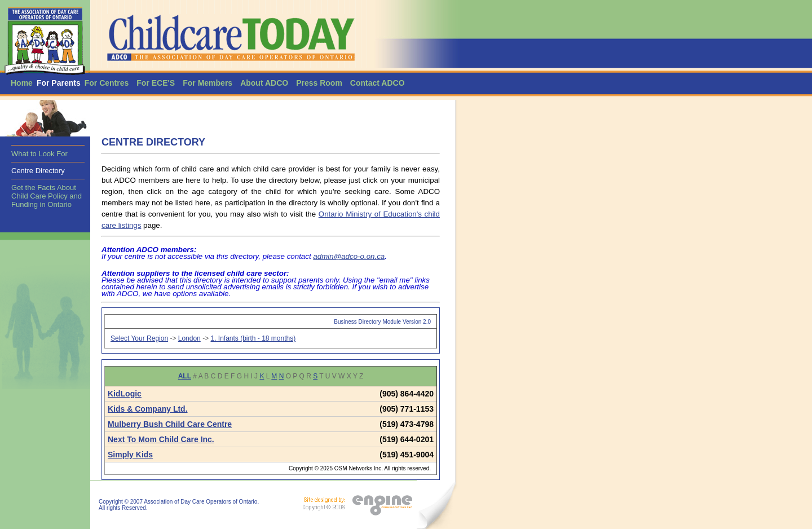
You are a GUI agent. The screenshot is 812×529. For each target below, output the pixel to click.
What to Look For (39, 154)
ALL (185, 376)
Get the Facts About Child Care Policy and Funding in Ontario (47, 196)
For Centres (107, 83)
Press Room (319, 83)
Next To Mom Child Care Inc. (161, 439)
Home (22, 83)
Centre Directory (38, 171)
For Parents (59, 83)
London (189, 338)
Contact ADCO (378, 83)
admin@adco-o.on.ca (349, 256)
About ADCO (264, 83)
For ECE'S (156, 83)
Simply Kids (130, 455)
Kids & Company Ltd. (148, 409)
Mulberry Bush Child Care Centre (170, 424)
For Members (208, 83)
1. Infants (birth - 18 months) (253, 338)
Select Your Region (139, 338)
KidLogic (125, 394)
